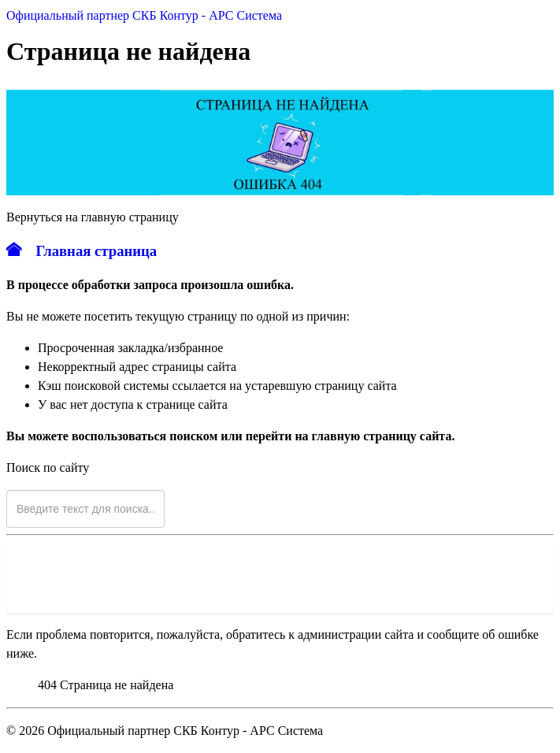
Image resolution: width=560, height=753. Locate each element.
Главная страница (82, 251)
